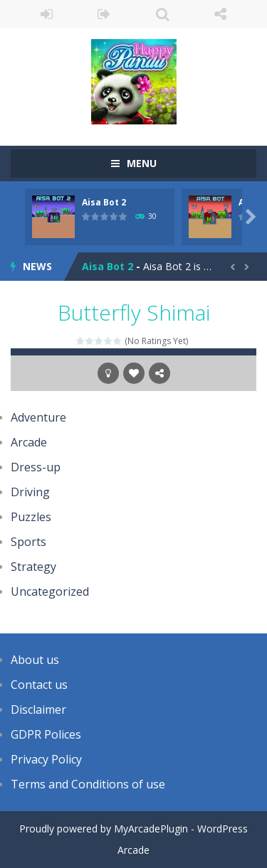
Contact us (39, 685)
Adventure (38, 417)
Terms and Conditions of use (88, 784)
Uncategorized (50, 591)
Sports (28, 542)
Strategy (33, 567)
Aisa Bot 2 (104, 202)
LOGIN (47, 14)
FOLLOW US (220, 14)
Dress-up (36, 467)
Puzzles (31, 517)
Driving (30, 492)
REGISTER (104, 14)
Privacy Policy (46, 759)
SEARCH (163, 14)
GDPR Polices (46, 734)
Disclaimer (38, 709)
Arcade (29, 442)
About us (35, 660)
